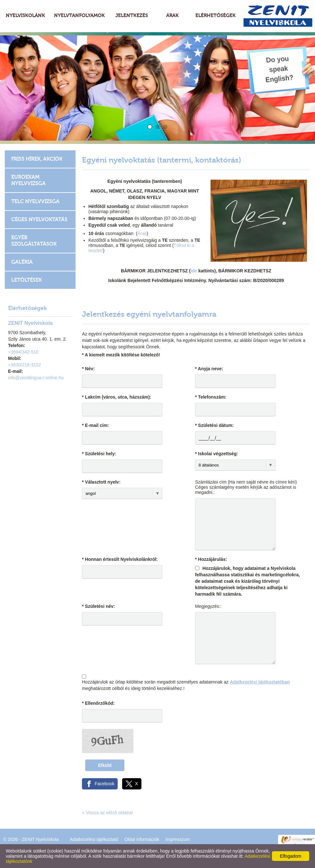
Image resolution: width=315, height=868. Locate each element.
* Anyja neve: (209, 369)
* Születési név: (99, 606)
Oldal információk (142, 839)
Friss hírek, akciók (37, 159)
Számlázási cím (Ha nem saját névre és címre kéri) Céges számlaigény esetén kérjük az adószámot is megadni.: (246, 487)
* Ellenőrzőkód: (98, 703)
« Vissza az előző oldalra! (108, 813)
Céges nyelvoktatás (39, 219)
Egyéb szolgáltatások (34, 241)
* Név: (88, 369)
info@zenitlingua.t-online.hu (36, 378)
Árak (142, 233)
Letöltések (27, 280)
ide (194, 271)
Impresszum (178, 839)
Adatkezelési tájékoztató (94, 839)
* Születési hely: (99, 454)
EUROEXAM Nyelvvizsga (28, 180)
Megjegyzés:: (208, 606)
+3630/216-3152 (24, 365)
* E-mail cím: (95, 425)
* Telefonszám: (211, 397)
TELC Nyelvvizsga (35, 201)
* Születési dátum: (215, 425)
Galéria (22, 262)
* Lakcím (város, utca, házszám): (117, 397)
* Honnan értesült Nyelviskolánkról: (120, 559)
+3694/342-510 (23, 352)
